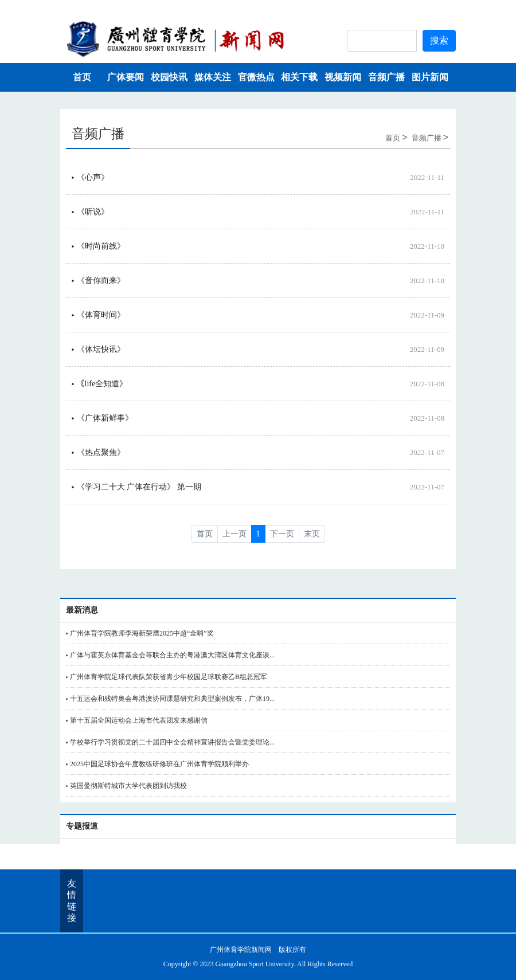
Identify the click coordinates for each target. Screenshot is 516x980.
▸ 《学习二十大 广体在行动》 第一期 (136, 487)
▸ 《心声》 (90, 177)
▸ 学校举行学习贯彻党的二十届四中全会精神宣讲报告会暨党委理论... (170, 742)
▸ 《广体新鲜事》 (102, 418)
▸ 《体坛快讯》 (98, 349)
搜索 (439, 40)
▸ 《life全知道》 (99, 384)
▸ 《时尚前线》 (98, 246)
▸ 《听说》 (90, 212)
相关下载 (299, 77)
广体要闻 (126, 77)
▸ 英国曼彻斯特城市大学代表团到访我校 (126, 786)
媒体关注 (213, 77)
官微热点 (256, 77)
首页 (82, 77)
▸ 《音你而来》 (98, 281)
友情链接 (72, 901)
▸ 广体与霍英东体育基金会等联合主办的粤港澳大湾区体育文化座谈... (170, 655)
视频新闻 (343, 77)
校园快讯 (169, 77)
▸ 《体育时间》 (98, 315)
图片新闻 (430, 77)
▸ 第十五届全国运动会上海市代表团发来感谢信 (137, 720)
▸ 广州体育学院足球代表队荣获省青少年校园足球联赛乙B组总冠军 (167, 677)
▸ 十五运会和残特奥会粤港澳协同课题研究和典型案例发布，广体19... (170, 699)
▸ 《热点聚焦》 (98, 452)
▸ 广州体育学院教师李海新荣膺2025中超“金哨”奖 (140, 633)
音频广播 (386, 77)
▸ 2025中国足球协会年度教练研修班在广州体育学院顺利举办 (157, 764)
